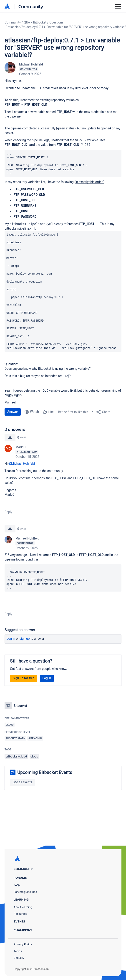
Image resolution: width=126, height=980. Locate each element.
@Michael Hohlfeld (22, 464)
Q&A (27, 22)
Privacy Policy (23, 944)
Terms (18, 951)
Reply (8, 512)
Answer (13, 412)
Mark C (20, 447)
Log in (11, 639)
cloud (34, 756)
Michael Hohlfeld (31, 64)
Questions (56, 22)
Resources (20, 914)
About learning (23, 907)
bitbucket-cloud (16, 756)
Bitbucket (40, 22)
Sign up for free (24, 678)
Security (19, 958)
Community (31, 6)
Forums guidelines (25, 892)
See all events (22, 782)
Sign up (25, 639)
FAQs (17, 885)
